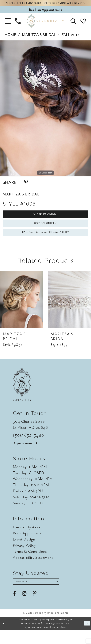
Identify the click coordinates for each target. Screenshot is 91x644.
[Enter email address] (43, 595)
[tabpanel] (45, 114)
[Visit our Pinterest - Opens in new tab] (35, 608)
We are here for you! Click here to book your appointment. (46, 6)
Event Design (24, 551)
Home (10, 40)
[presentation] (22, 312)
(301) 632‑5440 (29, 447)
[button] (8, 26)
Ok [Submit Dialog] (86, 637)
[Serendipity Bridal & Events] (45, 26)
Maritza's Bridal (39, 40)
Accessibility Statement (33, 570)
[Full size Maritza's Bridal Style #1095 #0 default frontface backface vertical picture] (45, 114)
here (63, 641)
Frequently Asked (28, 539)
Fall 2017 (70, 40)
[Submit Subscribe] (68, 595)
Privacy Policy (24, 557)
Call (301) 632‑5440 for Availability (46, 243)
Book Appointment (46, 232)
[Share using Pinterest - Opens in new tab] (26, 188)
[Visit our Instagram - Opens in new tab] (24, 608)
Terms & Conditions (30, 564)
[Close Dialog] (4, 637)
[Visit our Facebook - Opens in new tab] (14, 608)
